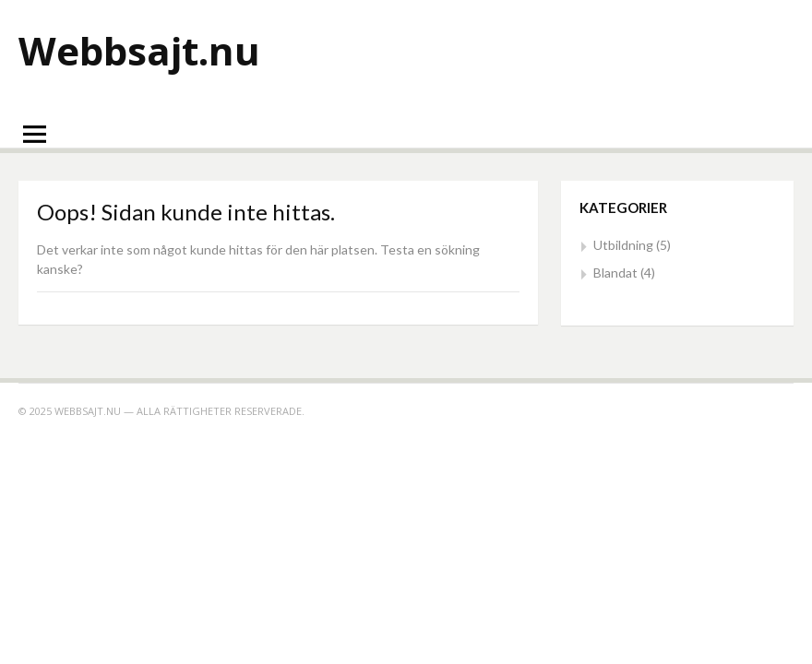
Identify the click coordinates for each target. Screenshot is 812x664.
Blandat (615, 273)
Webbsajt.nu (139, 50)
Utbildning (623, 245)
